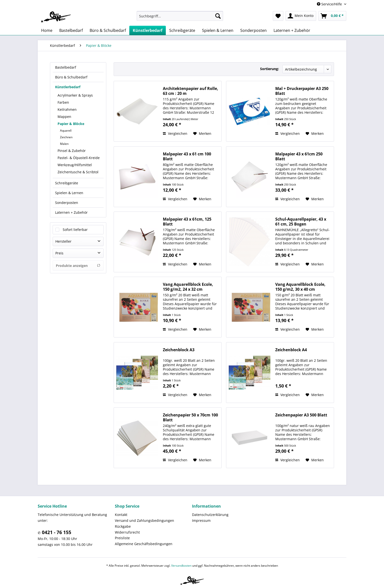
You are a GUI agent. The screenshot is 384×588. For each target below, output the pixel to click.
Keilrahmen (67, 109)
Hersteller (63, 241)
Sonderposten (67, 203)
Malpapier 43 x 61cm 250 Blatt (299, 156)
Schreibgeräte (67, 183)
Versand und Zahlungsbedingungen (144, 520)
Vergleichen (175, 133)
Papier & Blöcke (71, 124)
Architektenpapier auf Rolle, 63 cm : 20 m (191, 91)
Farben (63, 102)
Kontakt (121, 515)
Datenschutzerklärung (210, 515)
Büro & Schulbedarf (71, 77)
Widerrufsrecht (127, 532)
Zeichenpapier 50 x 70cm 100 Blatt (190, 417)
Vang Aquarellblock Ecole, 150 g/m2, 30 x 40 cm (300, 287)
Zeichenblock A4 (291, 350)
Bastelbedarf (66, 67)
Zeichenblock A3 (179, 350)
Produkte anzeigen (78, 266)
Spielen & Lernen (69, 193)
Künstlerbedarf (68, 87)
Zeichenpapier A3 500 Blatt (301, 415)
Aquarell (66, 131)
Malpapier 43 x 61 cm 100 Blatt (187, 156)
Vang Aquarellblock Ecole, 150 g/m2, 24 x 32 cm (188, 287)
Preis (59, 253)
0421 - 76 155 (56, 532)
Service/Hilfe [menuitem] (330, 4)
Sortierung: (270, 69)
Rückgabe (123, 526)
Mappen (64, 117)
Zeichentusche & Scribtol (78, 172)
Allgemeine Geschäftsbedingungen (144, 544)
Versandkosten (181, 566)
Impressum (201, 520)
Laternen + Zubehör (71, 212)
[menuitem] (180, 16)
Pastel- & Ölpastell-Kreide (79, 158)
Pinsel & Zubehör (72, 151)
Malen (64, 144)
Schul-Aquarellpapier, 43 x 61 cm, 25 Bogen (301, 222)
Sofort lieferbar (75, 230)
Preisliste (122, 538)
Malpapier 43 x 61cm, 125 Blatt (187, 222)
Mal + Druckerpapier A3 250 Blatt (302, 91)
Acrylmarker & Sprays (75, 95)
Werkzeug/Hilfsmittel (75, 165)
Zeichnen (66, 137)
